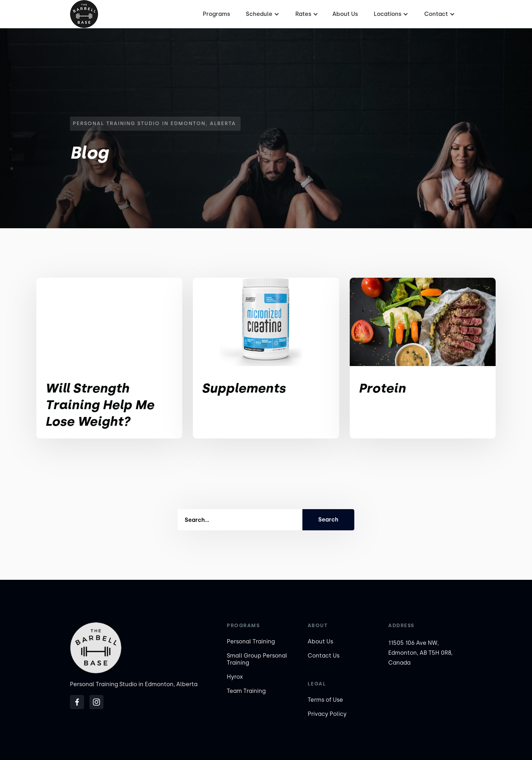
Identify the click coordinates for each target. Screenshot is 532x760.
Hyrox (235, 677)
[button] (262, 14)
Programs (216, 14)
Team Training (246, 691)
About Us (345, 14)
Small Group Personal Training (257, 659)
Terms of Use (325, 700)
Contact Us (324, 656)
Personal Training (251, 641)
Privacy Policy (327, 714)
